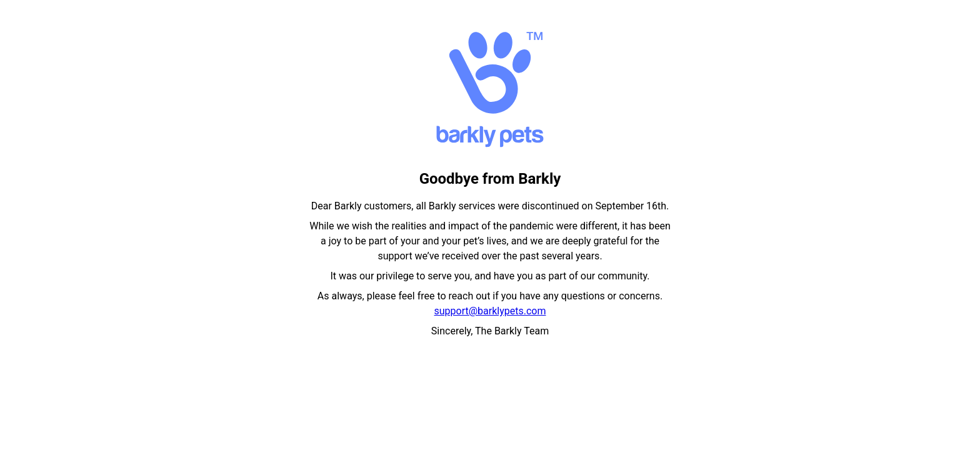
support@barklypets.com (490, 311)
